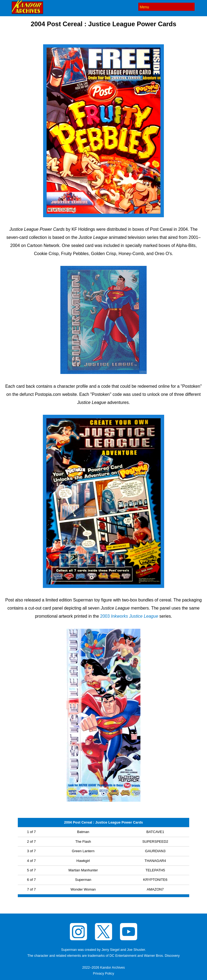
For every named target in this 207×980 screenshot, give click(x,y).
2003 (129, 616)
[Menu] (166, 7)
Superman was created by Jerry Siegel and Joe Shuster (103, 950)
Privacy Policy (103, 974)
